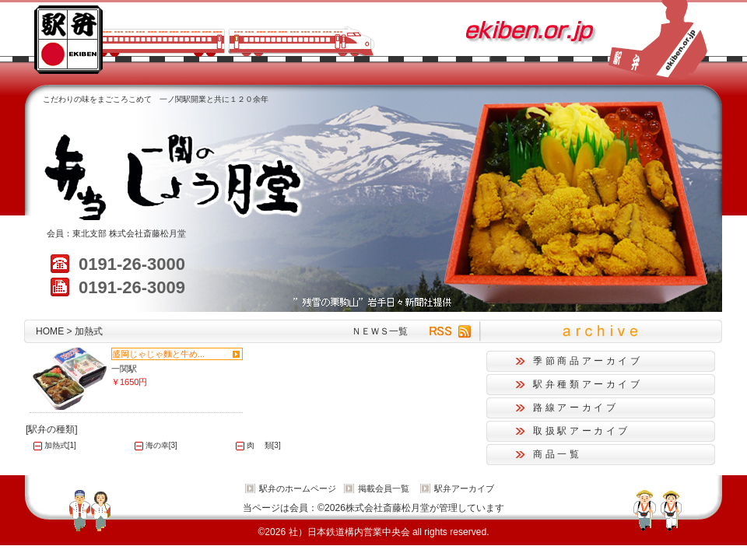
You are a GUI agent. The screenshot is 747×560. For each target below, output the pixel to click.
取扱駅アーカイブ (582, 431)
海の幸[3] (161, 445)
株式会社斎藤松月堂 (147, 233)
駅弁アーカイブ (464, 488)
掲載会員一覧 (384, 488)
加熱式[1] (60, 445)
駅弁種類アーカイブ (588, 384)
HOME (50, 331)
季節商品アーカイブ (588, 361)
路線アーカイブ (575, 408)
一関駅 (124, 369)
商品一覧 (558, 454)
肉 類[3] (264, 445)
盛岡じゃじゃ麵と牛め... (158, 354)
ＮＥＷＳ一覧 (380, 331)
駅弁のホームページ (298, 488)
